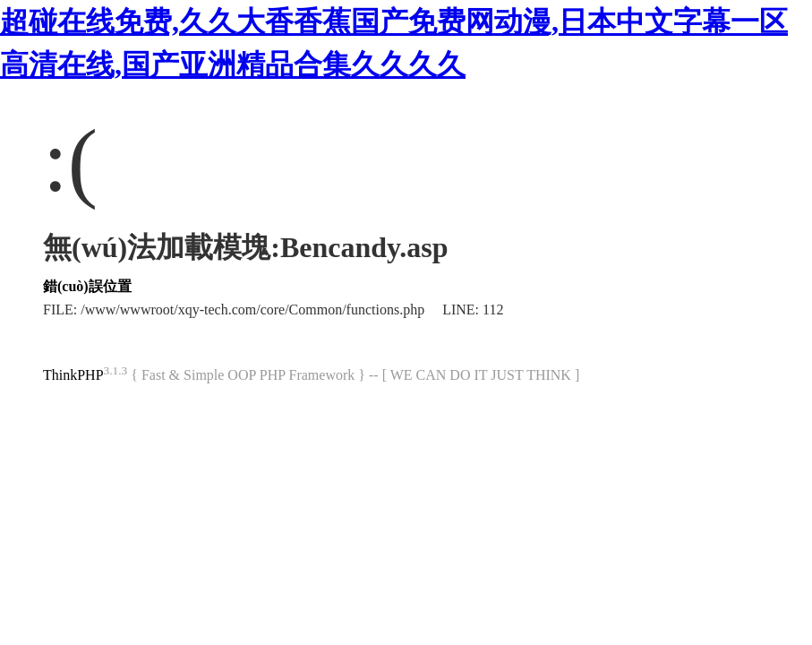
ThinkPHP (73, 375)
